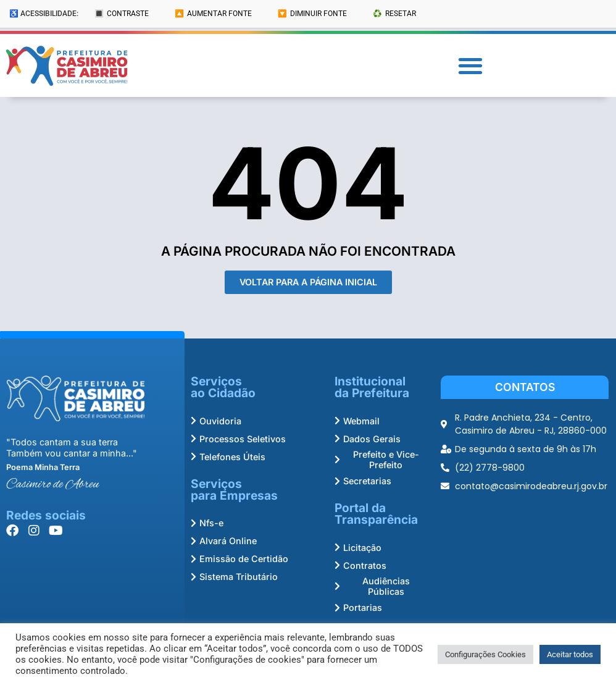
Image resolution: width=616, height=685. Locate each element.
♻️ (394, 14)
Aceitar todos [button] (570, 654)
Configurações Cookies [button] (485, 654)
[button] (470, 66)
